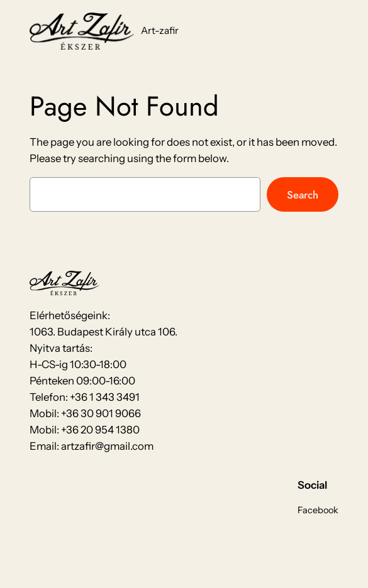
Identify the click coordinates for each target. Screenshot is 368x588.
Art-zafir (160, 30)
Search (303, 195)
